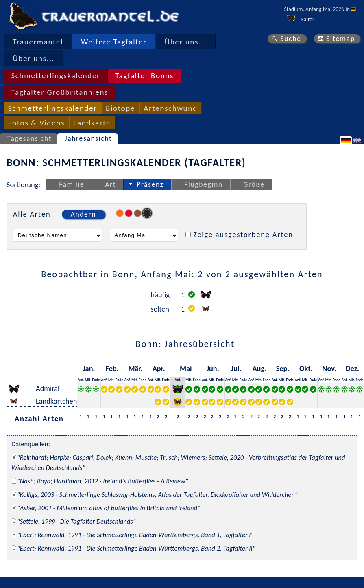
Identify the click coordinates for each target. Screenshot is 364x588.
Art (110, 184)
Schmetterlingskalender (56, 76)
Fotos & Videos (36, 123)
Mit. (88, 380)
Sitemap (341, 39)
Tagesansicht (30, 138)
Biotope (120, 108)
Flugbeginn (203, 184)
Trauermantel (38, 42)
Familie (72, 184)
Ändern (83, 214)
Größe (254, 184)
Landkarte (92, 123)
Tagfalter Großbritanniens (60, 92)
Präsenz (150, 184)
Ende (96, 380)
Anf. (81, 380)
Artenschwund (170, 108)
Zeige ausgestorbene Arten (243, 234)
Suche (291, 39)
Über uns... (186, 42)
